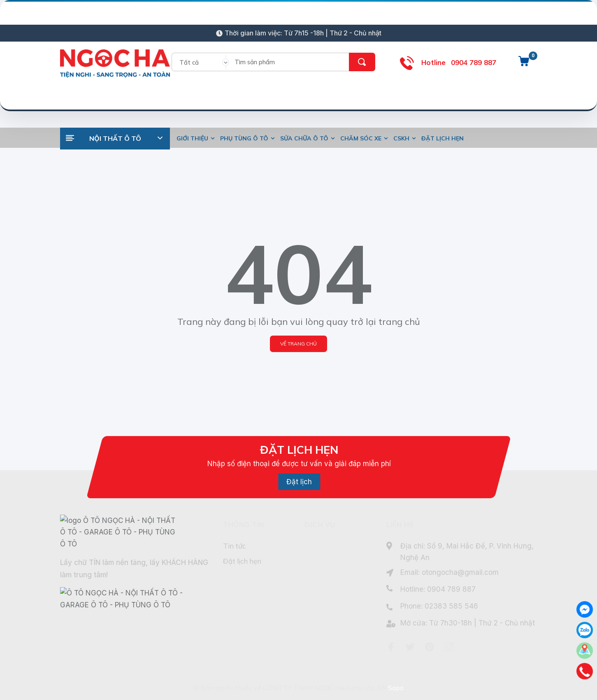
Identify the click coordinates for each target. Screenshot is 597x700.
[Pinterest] (430, 647)
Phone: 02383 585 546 (439, 606)
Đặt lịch (299, 482)
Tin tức (234, 546)
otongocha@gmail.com (460, 572)
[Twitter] (410, 647)
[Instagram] (449, 647)
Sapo (396, 688)
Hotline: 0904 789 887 (438, 589)
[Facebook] (391, 647)
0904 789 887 (474, 62)
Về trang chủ (298, 344)
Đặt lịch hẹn (242, 561)
